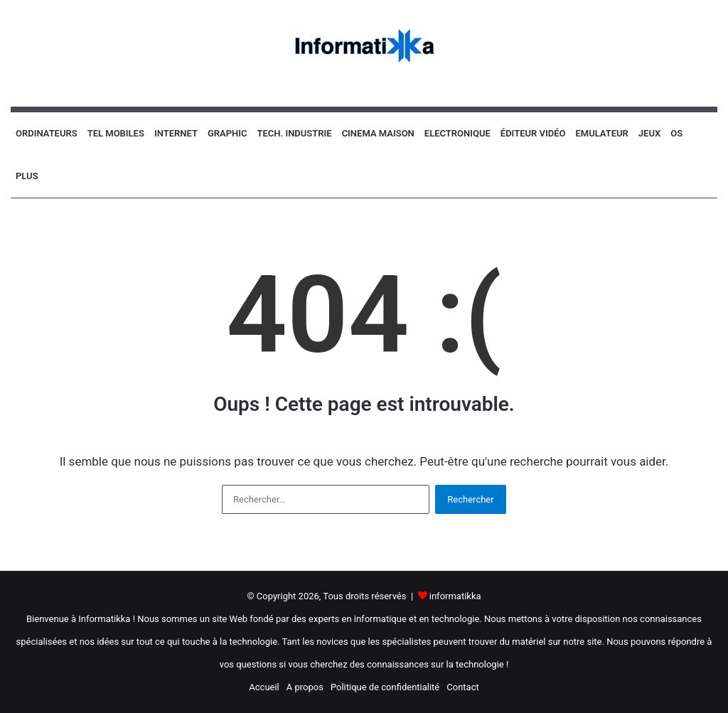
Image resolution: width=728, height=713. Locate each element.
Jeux (649, 133)
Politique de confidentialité (385, 687)
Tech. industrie (294, 133)
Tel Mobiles (116, 133)
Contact (462, 687)
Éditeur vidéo (533, 133)
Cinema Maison (378, 133)
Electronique (457, 133)
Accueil (264, 687)
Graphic (227, 133)
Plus (27, 176)
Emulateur (601, 133)
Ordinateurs (47, 133)
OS (676, 133)
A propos (305, 687)
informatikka (455, 596)
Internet (176, 133)
